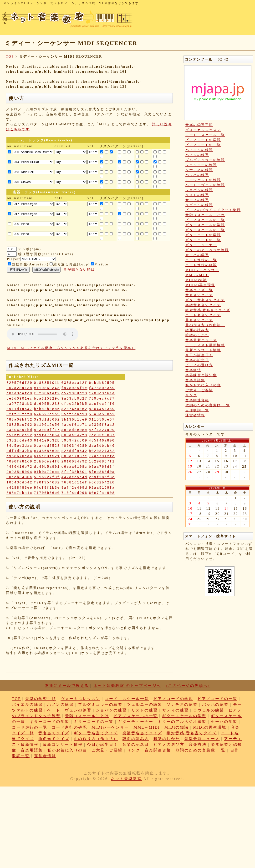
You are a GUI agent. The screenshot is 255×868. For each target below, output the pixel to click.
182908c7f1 (102, 462)
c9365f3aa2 (102, 425)
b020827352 (102, 451)
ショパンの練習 (199, 190)
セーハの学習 (197, 255)
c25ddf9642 (74, 451)
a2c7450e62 (74, 409)
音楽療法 (193, 370)
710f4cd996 (74, 493)
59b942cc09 (74, 441)
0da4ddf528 (47, 446)
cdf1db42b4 (19, 451)
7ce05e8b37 (102, 435)
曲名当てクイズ (199, 320)
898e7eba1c (19, 493)
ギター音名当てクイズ (205, 300)
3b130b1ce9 (74, 420)
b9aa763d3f (102, 467)
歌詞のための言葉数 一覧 (208, 405)
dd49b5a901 (47, 467)
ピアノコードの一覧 (203, 145)
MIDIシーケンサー (202, 270)
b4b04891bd (19, 430)
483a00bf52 (19, 420)
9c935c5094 (19, 472)
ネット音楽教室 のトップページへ (127, 686)
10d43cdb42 (19, 482)
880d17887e (74, 456)
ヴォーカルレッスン (203, 130)
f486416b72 (19, 467)
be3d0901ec (19, 399)
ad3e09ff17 (47, 430)
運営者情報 (195, 415)
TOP (10, 57)
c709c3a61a (102, 393)
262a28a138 (19, 388)
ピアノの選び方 (199, 365)
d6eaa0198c (74, 467)
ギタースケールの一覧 (205, 230)
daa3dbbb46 (102, 446)
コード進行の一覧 (201, 260)
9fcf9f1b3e (47, 488)
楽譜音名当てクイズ (203, 305)
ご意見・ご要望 (199, 390)
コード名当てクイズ (203, 315)
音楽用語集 (195, 380)
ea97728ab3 (19, 404)
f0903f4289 (74, 446)
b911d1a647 (19, 409)
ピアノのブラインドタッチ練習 (213, 210)
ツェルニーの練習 (201, 165)
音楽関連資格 (197, 400)
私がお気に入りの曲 (203, 385)
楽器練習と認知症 (201, 375)
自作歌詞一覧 (197, 410)
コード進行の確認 (201, 265)
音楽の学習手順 (199, 125)
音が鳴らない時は (79, 270)
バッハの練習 (197, 175)
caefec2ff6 (102, 404)
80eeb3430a (19, 477)
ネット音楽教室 (126, 779)
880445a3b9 (102, 409)
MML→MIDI (197, 275)
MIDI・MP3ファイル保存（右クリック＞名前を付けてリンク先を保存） (71, 348)
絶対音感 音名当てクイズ (208, 310)
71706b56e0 (47, 493)
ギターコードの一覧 (203, 240)
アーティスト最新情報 (205, 345)
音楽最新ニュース (201, 340)
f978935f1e (74, 388)
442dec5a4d (74, 477)
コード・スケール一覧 (205, 135)
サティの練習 (197, 200)
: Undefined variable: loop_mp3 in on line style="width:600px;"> (43, 334)
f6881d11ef (74, 482)
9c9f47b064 (47, 435)
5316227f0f (47, 477)
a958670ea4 (19, 456)
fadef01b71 (74, 425)
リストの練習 (197, 195)
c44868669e (47, 451)
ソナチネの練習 (199, 170)
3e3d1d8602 (47, 420)
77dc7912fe (102, 456)
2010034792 (74, 462)
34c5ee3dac (19, 446)
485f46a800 (102, 441)
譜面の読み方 (197, 330)
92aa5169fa (102, 488)
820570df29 (19, 383)
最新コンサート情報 (203, 350)
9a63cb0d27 (74, 399)
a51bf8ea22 (19, 435)
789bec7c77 (102, 399)
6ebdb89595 (102, 383)
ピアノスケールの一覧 (205, 220)
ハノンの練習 (197, 155)
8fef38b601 (74, 472)
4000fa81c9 (19, 462)
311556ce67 (102, 420)
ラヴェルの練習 (199, 205)
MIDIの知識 (196, 280)
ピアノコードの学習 (203, 140)
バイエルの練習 (199, 150)
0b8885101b (47, 383)
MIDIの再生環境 (200, 285)
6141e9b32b (47, 441)
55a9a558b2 (102, 414)
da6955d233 (47, 404)
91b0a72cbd (47, 472)
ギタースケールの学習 (205, 225)
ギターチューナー (201, 245)
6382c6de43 (19, 441)
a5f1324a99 (102, 430)
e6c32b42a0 (102, 482)
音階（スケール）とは (205, 215)
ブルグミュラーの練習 (205, 160)
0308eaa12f (74, 383)
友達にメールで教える (67, 686)
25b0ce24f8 (47, 462)
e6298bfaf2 (47, 393)
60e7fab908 (102, 493)
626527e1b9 (47, 414)
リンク (191, 395)
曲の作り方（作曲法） (205, 325)
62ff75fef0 (19, 414)
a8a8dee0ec (74, 430)
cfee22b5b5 (74, 404)
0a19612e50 (47, 425)
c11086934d (47, 388)
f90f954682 (47, 482)
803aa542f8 (74, 435)
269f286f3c (102, 477)
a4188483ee (19, 488)
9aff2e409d (74, 488)
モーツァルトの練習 (203, 180)
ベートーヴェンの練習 (205, 185)
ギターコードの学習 (203, 235)
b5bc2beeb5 (47, 409)
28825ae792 (19, 425)
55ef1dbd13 (74, 414)
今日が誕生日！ (199, 355)
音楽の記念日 (197, 360)
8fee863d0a (102, 472)
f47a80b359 (102, 388)
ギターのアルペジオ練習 (207, 250)
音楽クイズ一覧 (199, 290)
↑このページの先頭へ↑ (188, 686)
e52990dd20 (74, 393)
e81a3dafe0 (19, 393)
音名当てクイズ (199, 295)
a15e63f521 (47, 456)
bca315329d (47, 399)
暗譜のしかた (197, 335)
